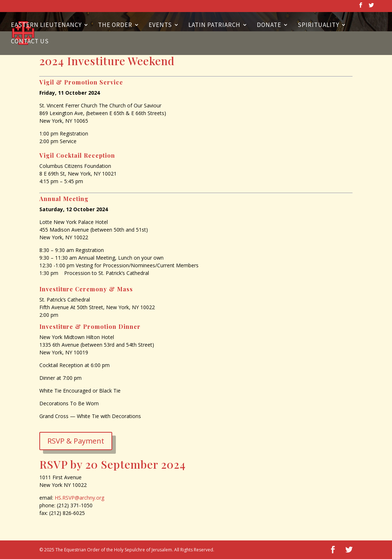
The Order (115, 25)
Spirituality (318, 25)
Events (160, 25)
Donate (269, 25)
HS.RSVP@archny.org (79, 498)
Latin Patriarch (214, 25)
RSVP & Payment (76, 441)
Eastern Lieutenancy (46, 25)
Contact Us (30, 42)
